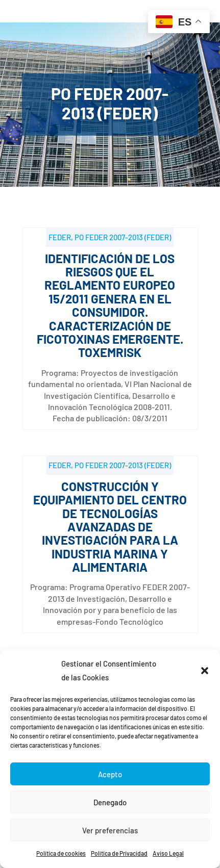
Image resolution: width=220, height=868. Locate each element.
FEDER (60, 237)
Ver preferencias (110, 830)
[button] (205, 671)
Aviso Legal (168, 853)
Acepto (110, 774)
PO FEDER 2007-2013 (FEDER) (123, 237)
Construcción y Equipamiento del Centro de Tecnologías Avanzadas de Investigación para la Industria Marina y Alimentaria (110, 527)
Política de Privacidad (119, 853)
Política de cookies (61, 853)
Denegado (110, 802)
